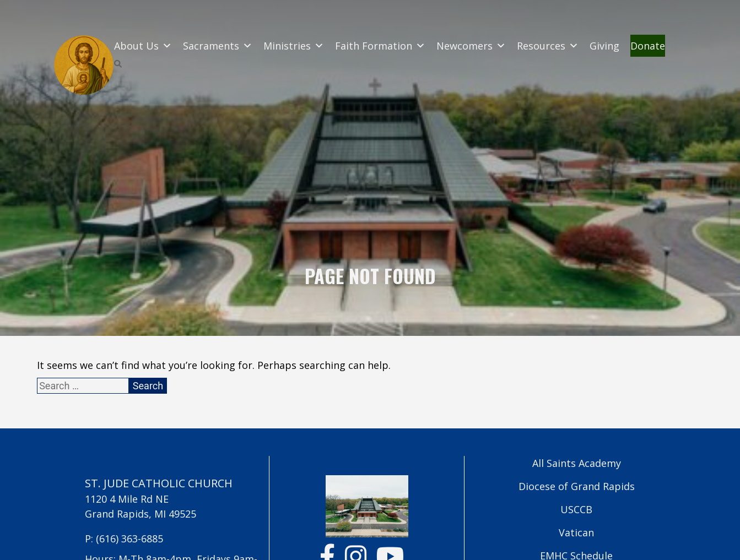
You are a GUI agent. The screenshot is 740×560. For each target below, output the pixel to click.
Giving (604, 46)
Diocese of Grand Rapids (577, 486)
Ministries (294, 46)
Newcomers (471, 46)
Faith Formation (380, 46)
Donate (648, 46)
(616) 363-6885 (129, 539)
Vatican (576, 532)
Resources (548, 46)
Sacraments (218, 46)
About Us (143, 46)
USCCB (576, 509)
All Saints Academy (577, 463)
